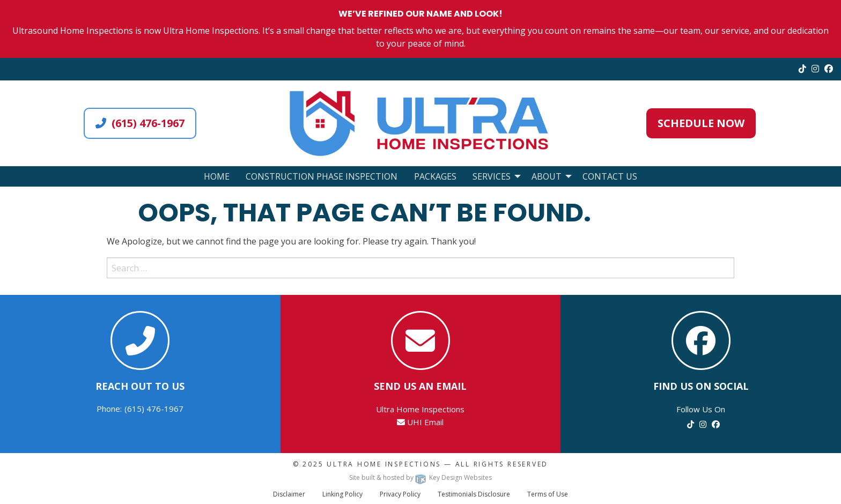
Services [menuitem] (492, 176)
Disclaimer (289, 494)
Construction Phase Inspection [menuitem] (322, 176)
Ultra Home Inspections (384, 464)
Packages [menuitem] (435, 176)
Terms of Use (548, 494)
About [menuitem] (547, 176)
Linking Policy (342, 494)
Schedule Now (701, 123)
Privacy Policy (400, 494)
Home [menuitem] (217, 176)
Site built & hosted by (420, 477)
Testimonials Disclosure (474, 494)
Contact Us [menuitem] (610, 176)
